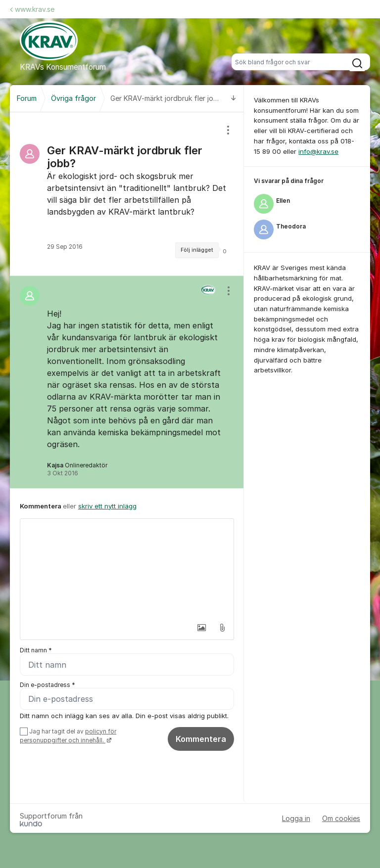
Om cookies (341, 819)
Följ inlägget (197, 250)
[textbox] (127, 568)
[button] (201, 628)
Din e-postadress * (47, 685)
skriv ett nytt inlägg (107, 506)
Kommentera (201, 739)
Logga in (296, 819)
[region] (127, 194)
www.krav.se (32, 9)
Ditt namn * (36, 650)
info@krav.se (318, 151)
